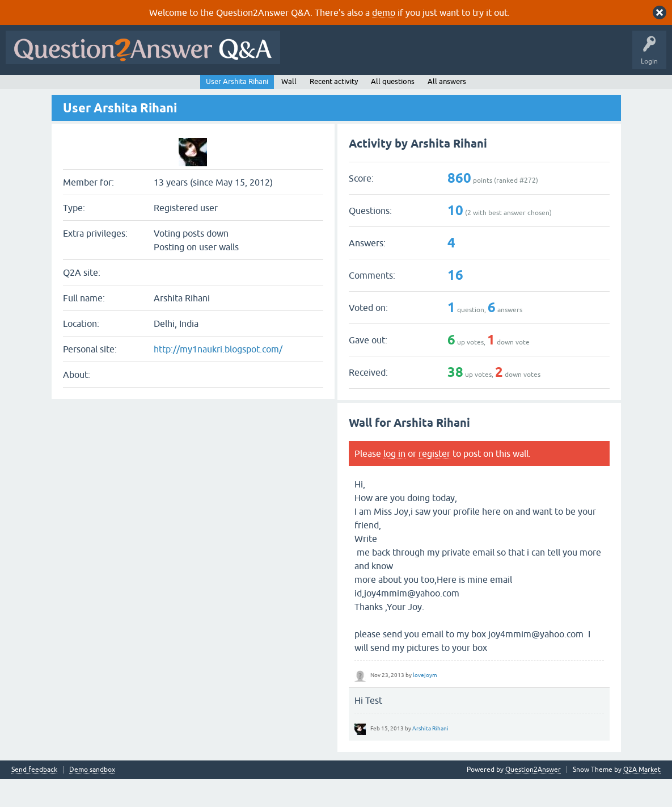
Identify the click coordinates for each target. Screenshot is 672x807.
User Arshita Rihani (237, 109)
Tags (200, 89)
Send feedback (34, 798)
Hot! (113, 89)
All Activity (29, 89)
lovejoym (425, 702)
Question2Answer (533, 797)
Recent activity (334, 109)
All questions (393, 109)
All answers (447, 109)
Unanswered (157, 89)
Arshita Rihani (430, 756)
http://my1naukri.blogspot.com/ (218, 377)
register (434, 481)
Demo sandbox (92, 798)
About (359, 89)
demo (384, 12)
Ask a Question (283, 89)
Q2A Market (642, 797)
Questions (74, 89)
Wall (289, 109)
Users (236, 89)
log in (394, 481)
